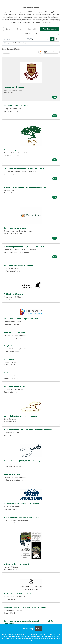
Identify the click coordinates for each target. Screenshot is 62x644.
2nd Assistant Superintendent (15, 373)
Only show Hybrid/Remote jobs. (17, 43)
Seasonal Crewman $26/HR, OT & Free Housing (22, 461)
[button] (57, 39)
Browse (20, 29)
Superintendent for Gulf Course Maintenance (21, 517)
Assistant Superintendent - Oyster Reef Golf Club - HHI (25, 247)
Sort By (6, 52)
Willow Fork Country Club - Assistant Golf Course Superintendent (29, 430)
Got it (38, 629)
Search (8, 29)
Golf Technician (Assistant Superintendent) (21, 416)
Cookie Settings (28, 629)
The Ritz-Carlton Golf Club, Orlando (18, 594)
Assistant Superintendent (14, 87)
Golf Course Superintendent (15, 150)
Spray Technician (10, 346)
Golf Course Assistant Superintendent (19, 265)
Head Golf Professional (13, 474)
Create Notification (51, 52)
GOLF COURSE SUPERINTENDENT (16, 106)
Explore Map (33, 29)
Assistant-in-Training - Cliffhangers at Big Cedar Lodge (25, 187)
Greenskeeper (9, 359)
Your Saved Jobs (31, 33)
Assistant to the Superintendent (16, 564)
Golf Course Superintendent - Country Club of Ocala (24, 169)
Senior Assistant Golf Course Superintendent (21, 504)
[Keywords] (15, 39)
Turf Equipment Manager (13, 294)
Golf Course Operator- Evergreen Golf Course (22, 319)
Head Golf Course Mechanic (14, 332)
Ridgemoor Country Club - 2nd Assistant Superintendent (25, 607)
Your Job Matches (50, 29)
